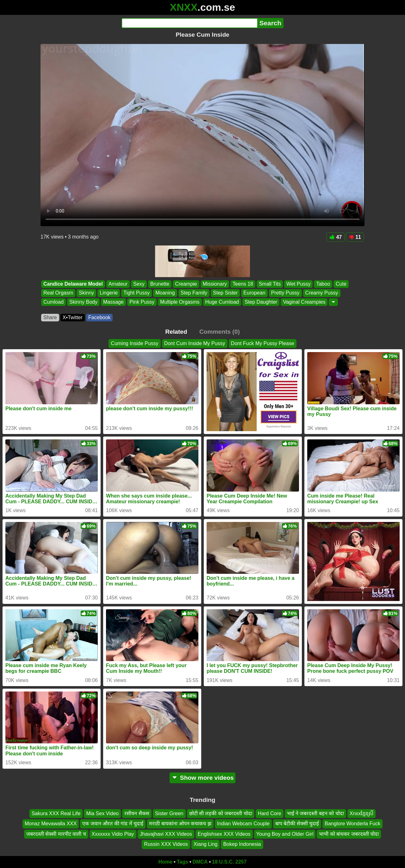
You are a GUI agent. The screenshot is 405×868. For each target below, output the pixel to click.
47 (336, 237)
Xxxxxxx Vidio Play (113, 834)
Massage (113, 302)
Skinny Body (83, 302)
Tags (183, 862)
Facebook (99, 317)
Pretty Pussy (285, 293)
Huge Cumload (222, 302)
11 (355, 237)
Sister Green (169, 813)
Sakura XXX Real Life (56, 813)
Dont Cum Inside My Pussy (195, 343)
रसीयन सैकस (137, 813)
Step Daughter (261, 302)
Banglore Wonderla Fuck (352, 824)
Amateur (118, 284)
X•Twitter (73, 317)
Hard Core (270, 813)
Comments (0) (220, 332)
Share (50, 317)
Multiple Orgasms (180, 302)
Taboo (323, 284)
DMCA (200, 862)
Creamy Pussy (322, 293)
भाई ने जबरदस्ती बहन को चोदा (315, 813)
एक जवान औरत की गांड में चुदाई (113, 824)
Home (165, 862)
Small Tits (270, 284)
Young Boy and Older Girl (285, 834)
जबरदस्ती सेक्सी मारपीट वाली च (56, 834)
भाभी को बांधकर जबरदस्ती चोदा (349, 834)
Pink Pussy (142, 302)
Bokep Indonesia (242, 844)
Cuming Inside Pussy (134, 343)
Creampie (186, 284)
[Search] (189, 23)
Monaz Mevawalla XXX (51, 824)
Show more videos (203, 778)
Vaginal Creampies (304, 302)
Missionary (215, 284)
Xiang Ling (206, 844)
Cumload (53, 302)
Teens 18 (243, 284)
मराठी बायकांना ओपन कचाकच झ (180, 824)
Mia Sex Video (102, 813)
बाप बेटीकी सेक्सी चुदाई (297, 824)
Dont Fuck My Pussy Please (263, 343)
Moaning (165, 293)
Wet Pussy (298, 284)
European (254, 293)
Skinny (86, 293)
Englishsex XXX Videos (224, 834)
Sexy (139, 284)
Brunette (160, 284)
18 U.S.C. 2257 (229, 862)
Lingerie (109, 293)
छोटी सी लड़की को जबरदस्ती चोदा (221, 813)
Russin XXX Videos (166, 844)
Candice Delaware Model (73, 284)
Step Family (194, 293)
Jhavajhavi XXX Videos (166, 834)
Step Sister (225, 293)
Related (176, 332)
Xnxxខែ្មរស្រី (362, 813)
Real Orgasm (58, 293)
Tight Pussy (137, 293)
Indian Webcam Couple (243, 824)
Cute (341, 284)
